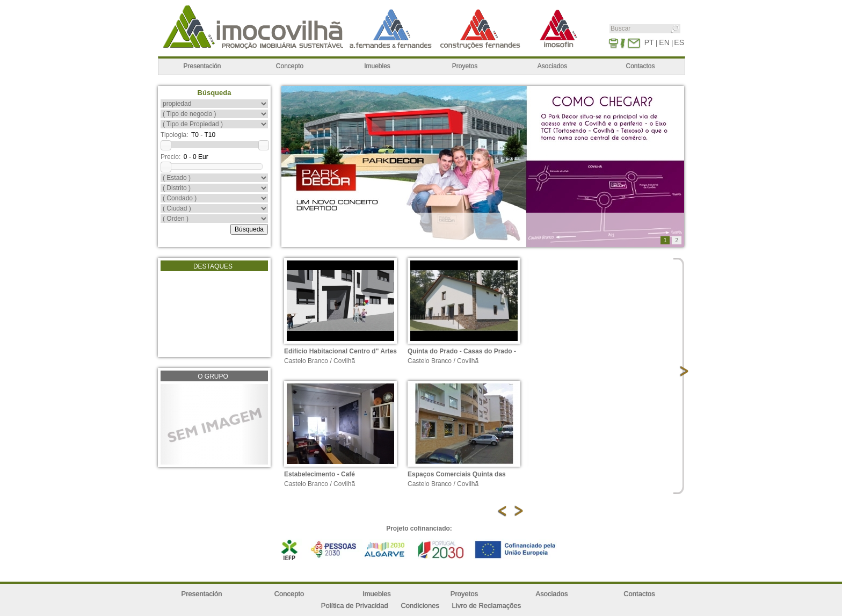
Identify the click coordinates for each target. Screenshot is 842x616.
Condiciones (420, 606)
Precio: (170, 157)
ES (679, 42)
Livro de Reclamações (487, 606)
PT (649, 42)
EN (664, 42)
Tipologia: (175, 135)
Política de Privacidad (355, 606)
